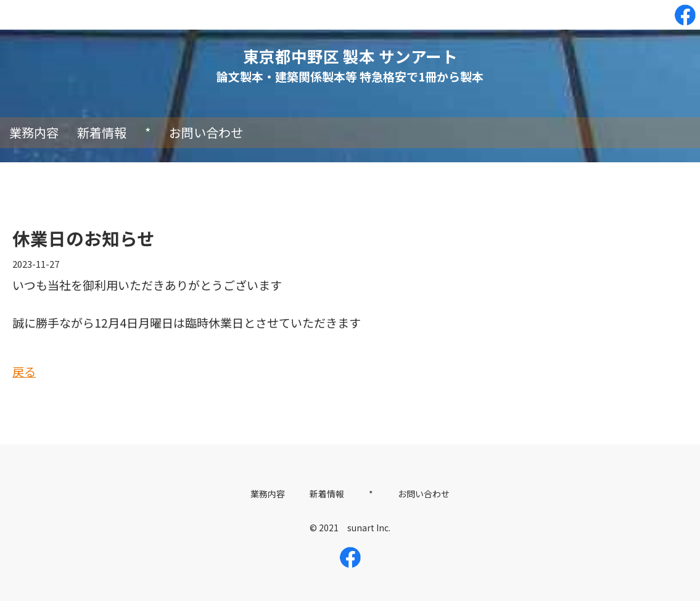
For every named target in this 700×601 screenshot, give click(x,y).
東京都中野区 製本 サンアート (350, 56)
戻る (24, 371)
